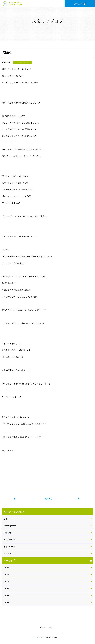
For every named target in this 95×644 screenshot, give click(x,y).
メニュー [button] (80, 4)
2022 (6, 574)
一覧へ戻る (48, 499)
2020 (6, 588)
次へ (79, 499)
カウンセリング (10, 540)
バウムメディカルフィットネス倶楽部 (12, 4)
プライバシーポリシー (47, 627)
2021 (6, 581)
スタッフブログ (22, 63)
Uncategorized (10, 526)
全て (5, 519)
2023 (6, 567)
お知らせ (7, 533)
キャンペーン (9, 547)
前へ (16, 499)
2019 (6, 595)
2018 (6, 602)
